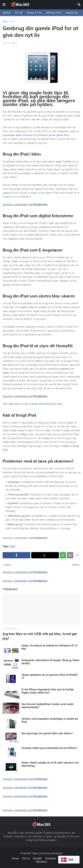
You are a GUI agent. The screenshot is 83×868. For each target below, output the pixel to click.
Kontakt (37, 858)
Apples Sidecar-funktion (34, 307)
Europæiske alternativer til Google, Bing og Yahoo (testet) (50, 662)
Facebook (51, 858)
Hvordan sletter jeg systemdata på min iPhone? (49, 748)
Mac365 (27, 853)
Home (15, 858)
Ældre (75, 565)
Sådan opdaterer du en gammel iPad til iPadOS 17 (50, 676)
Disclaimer (41, 862)
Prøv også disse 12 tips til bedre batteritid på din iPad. (33, 404)
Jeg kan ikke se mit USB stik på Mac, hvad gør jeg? (40, 636)
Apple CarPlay (63, 162)
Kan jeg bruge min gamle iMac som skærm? (47, 733)
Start (5, 21)
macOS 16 (72, 13)
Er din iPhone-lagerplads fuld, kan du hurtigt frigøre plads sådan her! (48, 691)
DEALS (7, 13)
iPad (13, 21)
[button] (4, 5)
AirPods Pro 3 (54, 13)
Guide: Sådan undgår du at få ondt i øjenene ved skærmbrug (50, 764)
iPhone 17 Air (34, 13)
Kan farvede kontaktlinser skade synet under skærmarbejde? (48, 706)
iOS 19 (19, 13)
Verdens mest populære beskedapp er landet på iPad (50, 720)
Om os (26, 858)
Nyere (8, 565)
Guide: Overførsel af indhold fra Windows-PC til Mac (50, 647)
